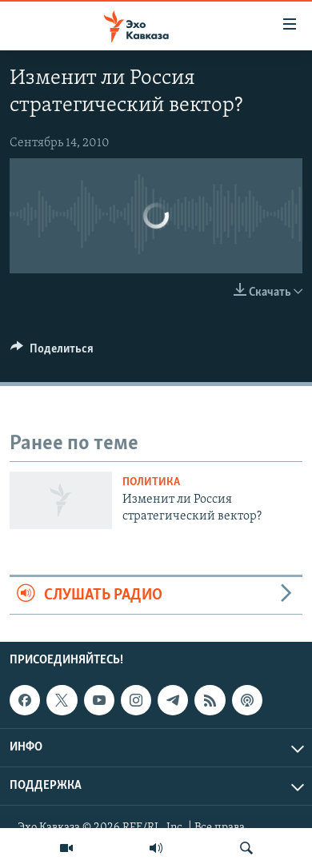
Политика (151, 482)
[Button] (52, 352)
